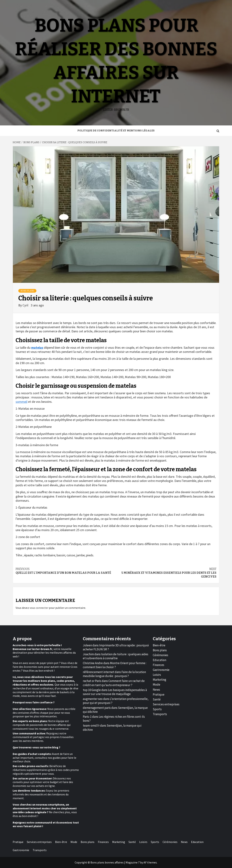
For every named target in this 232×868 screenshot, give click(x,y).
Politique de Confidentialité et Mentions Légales (116, 131)
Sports (157, 709)
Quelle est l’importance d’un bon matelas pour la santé (66, 571)
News (156, 690)
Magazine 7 (133, 862)
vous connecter (39, 608)
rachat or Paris (92, 681)
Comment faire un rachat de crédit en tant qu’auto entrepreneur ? (114, 683)
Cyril (26, 305)
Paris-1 (87, 717)
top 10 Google (92, 690)
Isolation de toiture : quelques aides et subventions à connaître (116, 656)
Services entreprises (166, 704)
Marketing (159, 680)
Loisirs (157, 675)
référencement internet (99, 672)
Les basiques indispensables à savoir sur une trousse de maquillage (115, 692)
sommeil (21, 402)
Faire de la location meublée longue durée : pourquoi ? (114, 674)
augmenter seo (93, 699)
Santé (157, 699)
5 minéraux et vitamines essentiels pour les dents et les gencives (166, 573)
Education (159, 660)
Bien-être (159, 645)
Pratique (159, 694)
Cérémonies (160, 655)
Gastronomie (161, 670)
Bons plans (27, 291)
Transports (160, 714)
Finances (159, 665)
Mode (157, 684)
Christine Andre (93, 663)
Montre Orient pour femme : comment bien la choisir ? (115, 665)
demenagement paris (97, 708)
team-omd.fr (91, 726)
